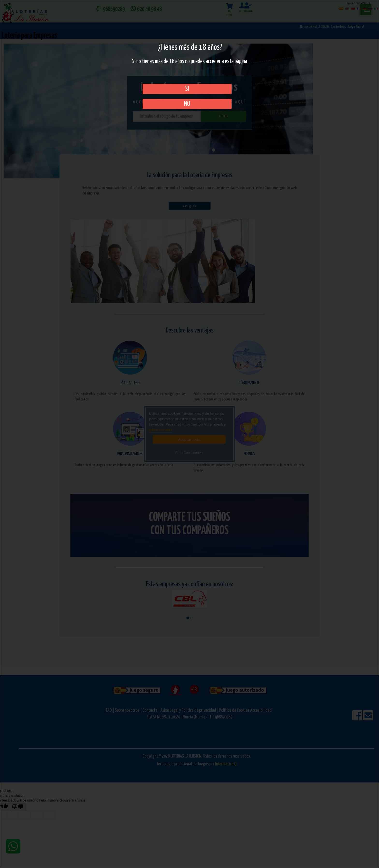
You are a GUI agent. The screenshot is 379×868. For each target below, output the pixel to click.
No (187, 104)
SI (187, 89)
